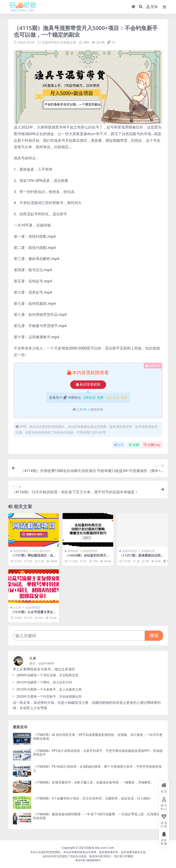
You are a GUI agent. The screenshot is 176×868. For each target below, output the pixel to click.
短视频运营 (68, 42)
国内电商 (73, 551)
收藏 (134, 445)
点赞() (152, 445)
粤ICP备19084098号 (88, 860)
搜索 (154, 635)
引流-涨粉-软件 (41, 551)
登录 (152, 7)
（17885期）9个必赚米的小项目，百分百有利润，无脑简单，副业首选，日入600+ (92, 798)
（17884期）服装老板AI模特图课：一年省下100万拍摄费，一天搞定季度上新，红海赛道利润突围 (96, 816)
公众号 (17, 607)
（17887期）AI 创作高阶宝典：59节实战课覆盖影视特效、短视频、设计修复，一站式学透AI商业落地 (98, 736)
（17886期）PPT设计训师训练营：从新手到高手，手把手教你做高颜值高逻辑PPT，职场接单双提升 (98, 752)
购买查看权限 (88, 384)
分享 (119, 445)
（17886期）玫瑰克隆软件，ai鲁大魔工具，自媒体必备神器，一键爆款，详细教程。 (93, 782)
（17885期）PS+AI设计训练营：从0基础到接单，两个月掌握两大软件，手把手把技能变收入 (97, 768)
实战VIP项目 (50, 42)
